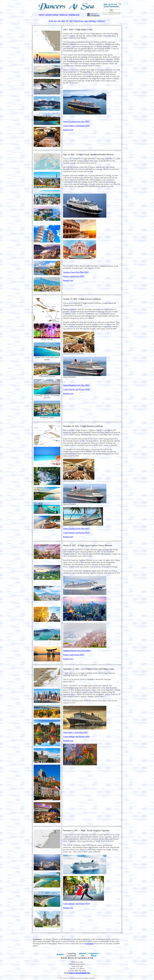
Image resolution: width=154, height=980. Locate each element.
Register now (68, 130)
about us (63, 15)
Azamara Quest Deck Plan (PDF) (76, 272)
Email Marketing (109, 14)
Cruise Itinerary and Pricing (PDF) (76, 126)
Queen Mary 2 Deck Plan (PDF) (75, 732)
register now (74, 15)
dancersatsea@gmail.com (80, 973)
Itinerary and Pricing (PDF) (74, 276)
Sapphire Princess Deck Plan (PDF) (77, 651)
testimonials (89, 944)
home (41, 15)
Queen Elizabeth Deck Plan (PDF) (76, 122)
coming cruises (52, 15)
